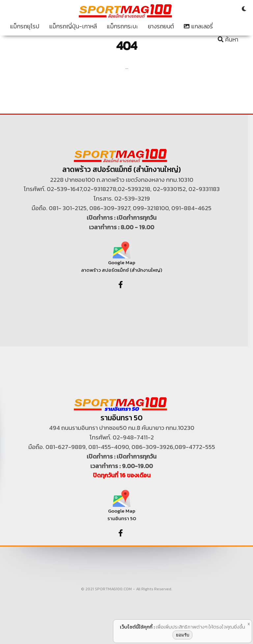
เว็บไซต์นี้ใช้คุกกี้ (136, 627)
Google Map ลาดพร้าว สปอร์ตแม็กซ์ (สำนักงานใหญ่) (122, 260)
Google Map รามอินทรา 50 (122, 508)
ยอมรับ (183, 635)
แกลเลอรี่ (198, 26)
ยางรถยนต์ (161, 26)
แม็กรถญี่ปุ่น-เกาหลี (73, 26)
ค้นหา (228, 40)
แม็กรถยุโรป (25, 26)
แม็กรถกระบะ (122, 26)
